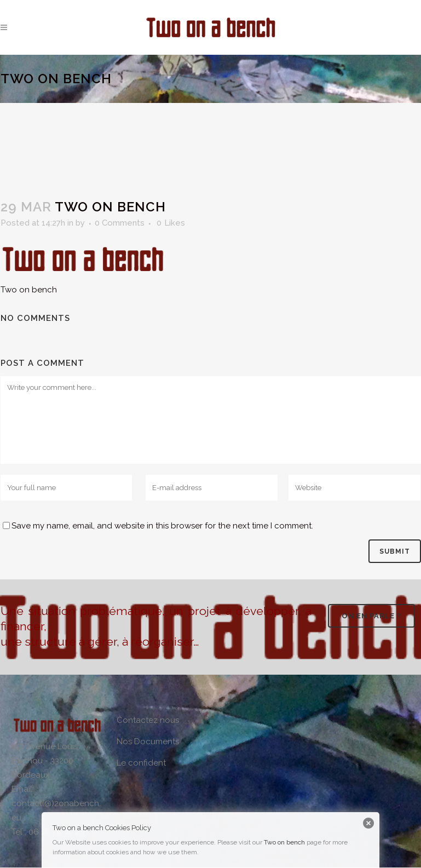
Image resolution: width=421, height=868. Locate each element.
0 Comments (120, 223)
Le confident (141, 763)
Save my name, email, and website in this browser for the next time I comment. (162, 526)
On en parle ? (371, 616)
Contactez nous (148, 720)
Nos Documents (148, 741)
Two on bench (284, 842)
